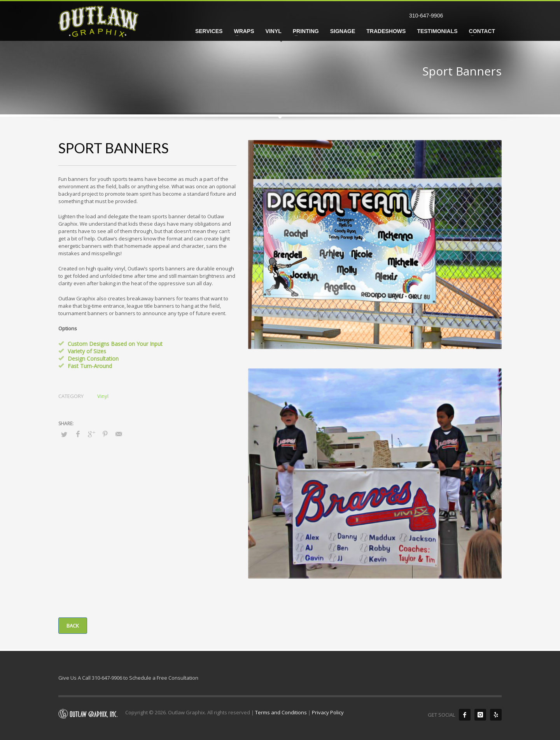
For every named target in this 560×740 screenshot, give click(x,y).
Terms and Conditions (281, 712)
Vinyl (103, 396)
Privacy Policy (328, 712)
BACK (73, 626)
